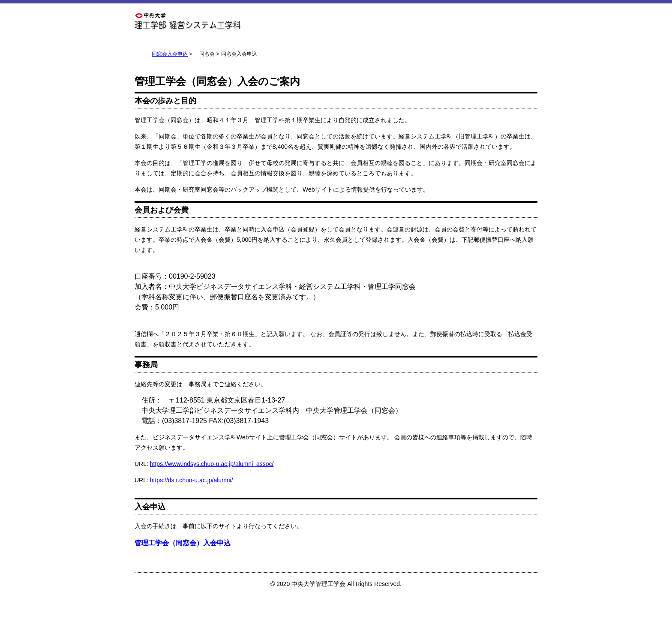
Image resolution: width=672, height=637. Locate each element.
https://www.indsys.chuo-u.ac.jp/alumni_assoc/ (212, 464)
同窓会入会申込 (170, 54)
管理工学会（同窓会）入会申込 (183, 543)
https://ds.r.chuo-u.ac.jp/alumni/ (192, 480)
